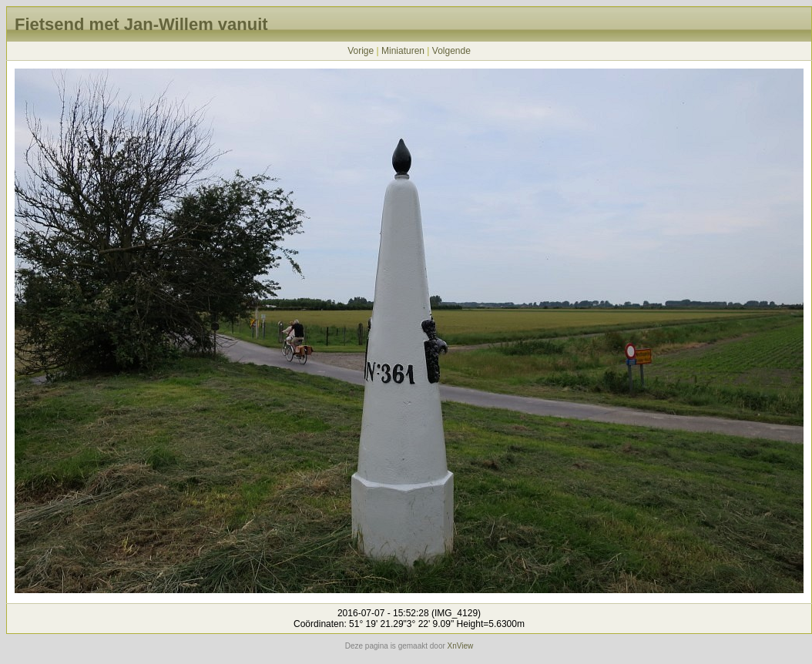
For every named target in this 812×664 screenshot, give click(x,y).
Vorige (361, 51)
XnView (461, 646)
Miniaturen (403, 51)
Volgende (451, 51)
